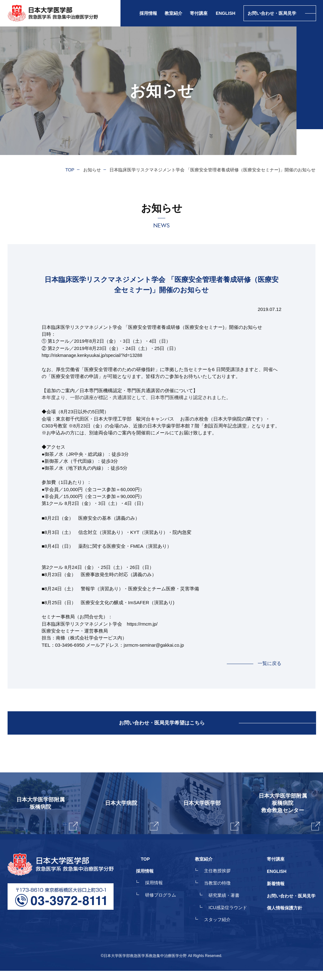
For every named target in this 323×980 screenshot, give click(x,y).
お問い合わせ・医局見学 (291, 907)
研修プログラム (170, 907)
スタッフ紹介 (222, 929)
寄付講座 (199, 13)
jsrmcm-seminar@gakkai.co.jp (155, 645)
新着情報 (276, 895)
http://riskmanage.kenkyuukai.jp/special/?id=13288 (95, 355)
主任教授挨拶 (222, 884)
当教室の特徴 (222, 895)
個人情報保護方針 (285, 918)
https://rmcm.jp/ (143, 624)
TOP (70, 170)
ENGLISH (226, 13)
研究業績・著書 (229, 907)
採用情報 (163, 895)
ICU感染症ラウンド (232, 918)
